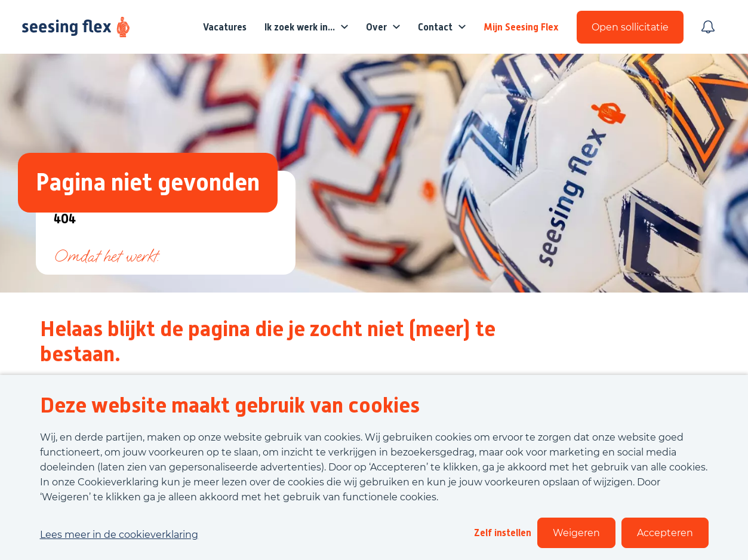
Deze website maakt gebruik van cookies (230, 405)
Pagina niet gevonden (148, 182)
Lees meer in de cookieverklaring (119, 535)
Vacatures (225, 27)
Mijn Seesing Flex (521, 27)
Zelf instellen (503, 533)
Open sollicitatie (630, 27)
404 (65, 219)
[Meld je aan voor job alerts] (708, 27)
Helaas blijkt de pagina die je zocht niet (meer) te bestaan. (268, 341)
